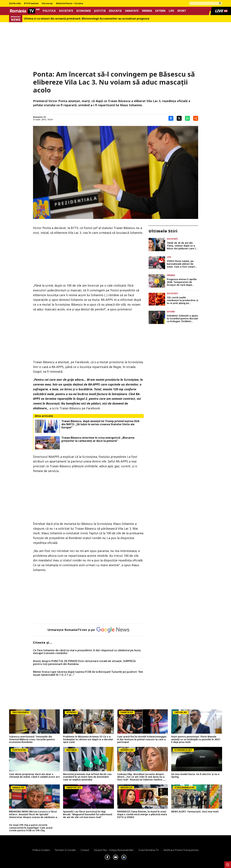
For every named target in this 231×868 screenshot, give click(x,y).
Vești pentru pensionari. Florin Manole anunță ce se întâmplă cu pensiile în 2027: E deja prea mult (196, 739)
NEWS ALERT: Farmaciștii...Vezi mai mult (195, 812)
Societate (66, 11)
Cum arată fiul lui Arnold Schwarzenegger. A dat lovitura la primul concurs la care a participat (142, 739)
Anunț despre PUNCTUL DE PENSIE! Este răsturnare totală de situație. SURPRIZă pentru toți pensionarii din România (84, 663)
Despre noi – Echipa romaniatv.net (114, 850)
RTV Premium (31, 3)
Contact (85, 850)
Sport (182, 11)
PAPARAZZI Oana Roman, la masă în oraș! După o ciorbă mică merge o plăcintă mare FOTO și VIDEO (142, 814)
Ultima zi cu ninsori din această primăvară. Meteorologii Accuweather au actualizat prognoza (87, 19)
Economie (84, 11)
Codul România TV (149, 850)
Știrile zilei (15, 3)
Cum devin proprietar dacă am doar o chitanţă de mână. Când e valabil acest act (34, 776)
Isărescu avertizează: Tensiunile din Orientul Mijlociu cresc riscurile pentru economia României (32, 739)
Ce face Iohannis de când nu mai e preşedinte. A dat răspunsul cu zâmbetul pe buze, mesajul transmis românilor (87, 652)
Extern (160, 11)
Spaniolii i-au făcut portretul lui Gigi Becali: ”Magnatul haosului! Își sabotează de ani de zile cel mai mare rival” (88, 814)
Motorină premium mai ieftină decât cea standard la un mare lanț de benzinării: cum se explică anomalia (87, 777)
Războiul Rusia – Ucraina (70, 3)
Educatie (115, 11)
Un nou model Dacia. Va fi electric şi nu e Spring (195, 776)
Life (171, 11)
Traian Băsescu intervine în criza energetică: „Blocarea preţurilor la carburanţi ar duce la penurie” (98, 439)
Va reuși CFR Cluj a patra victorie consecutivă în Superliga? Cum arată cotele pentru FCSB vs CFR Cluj (31, 828)
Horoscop (47, 3)
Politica (49, 11)
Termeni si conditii (65, 850)
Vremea (147, 11)
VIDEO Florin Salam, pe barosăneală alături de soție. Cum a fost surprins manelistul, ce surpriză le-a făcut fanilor (182, 264)
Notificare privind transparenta (181, 850)
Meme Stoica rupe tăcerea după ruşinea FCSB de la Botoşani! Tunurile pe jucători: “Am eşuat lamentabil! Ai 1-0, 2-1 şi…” (88, 673)
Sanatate (132, 11)
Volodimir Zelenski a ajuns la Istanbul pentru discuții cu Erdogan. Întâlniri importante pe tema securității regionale (182, 319)
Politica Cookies (41, 850)
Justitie (100, 11)
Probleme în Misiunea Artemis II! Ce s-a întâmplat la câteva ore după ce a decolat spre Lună (88, 739)
